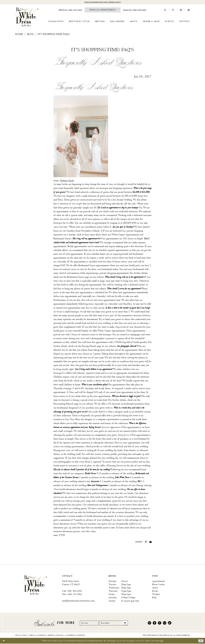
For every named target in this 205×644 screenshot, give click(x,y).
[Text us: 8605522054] (70, 10)
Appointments (159, 582)
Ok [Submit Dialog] (201, 641)
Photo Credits (159, 585)
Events (155, 591)
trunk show (98, 412)
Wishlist (156, 595)
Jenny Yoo (143, 196)
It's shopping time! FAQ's (54, 35)
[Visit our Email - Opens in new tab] (165, 623)
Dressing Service (115, 466)
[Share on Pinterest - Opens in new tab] (146, 542)
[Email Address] (120, 623)
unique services (127, 219)
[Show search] (165, 10)
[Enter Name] (91, 623)
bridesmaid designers (67, 408)
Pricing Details (89, 346)
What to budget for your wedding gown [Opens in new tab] (103, 2)
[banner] (27, 17)
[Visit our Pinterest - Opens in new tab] (160, 623)
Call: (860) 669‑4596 (72, 591)
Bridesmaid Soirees (62, 239)
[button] (181, 10)
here (65, 227)
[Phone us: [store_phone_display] (135, 10)
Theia (60, 200)
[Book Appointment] (103, 10)
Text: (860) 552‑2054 (72, 595)
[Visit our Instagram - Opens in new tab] (149, 623)
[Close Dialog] (4, 641)
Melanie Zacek (67, 181)
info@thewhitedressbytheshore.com (78, 601)
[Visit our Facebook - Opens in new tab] (154, 623)
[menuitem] (70, 10)
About (155, 588)
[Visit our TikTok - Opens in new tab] (170, 623)
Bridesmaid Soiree (87, 266)
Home (19, 35)
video (93, 532)
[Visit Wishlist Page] (173, 10)
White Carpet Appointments (125, 235)
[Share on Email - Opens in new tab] (150, 542)
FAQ (154, 598)
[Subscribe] (134, 623)
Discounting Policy (63, 404)
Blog (30, 35)
